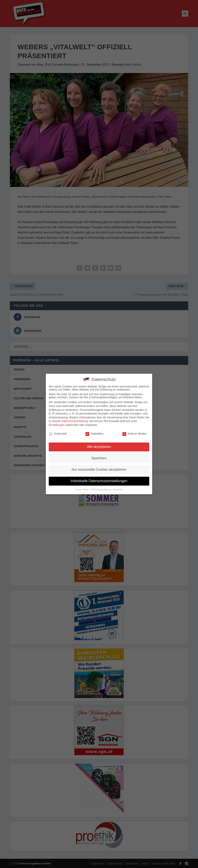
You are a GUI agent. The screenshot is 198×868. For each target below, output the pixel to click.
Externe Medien (135, 432)
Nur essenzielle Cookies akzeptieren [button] (99, 468)
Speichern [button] (99, 457)
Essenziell (58, 432)
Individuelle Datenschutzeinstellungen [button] (99, 479)
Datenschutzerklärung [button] (101, 488)
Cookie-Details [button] (82, 488)
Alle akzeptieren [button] (99, 445)
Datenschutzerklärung (75, 420)
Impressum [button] (118, 488)
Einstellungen (57, 423)
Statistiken (94, 432)
